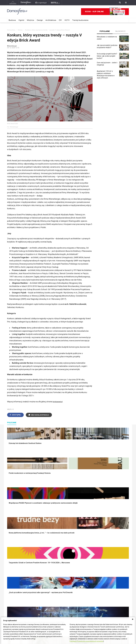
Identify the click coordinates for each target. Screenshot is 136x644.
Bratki (84, 586)
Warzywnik (86, 538)
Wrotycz (85, 545)
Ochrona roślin (87, 529)
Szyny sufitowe (38, 579)
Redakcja (11, 610)
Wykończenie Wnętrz (40, 521)
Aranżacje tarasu (88, 536)
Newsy (20, 30)
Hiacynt (85, 564)
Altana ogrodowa (88, 521)
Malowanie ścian (38, 524)
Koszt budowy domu (15, 529)
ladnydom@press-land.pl (16, 603)
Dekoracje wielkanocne (116, 536)
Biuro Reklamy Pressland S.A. (18, 606)
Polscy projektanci (114, 529)
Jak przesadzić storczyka (67, 567)
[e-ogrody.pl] (41, 3)
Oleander (85, 574)
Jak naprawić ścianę (65, 579)
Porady (10, 519)
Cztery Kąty (12, 567)
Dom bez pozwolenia (40, 564)
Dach (9, 531)
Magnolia (86, 548)
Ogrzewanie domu (14, 538)
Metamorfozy (62, 533)
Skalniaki (85, 524)
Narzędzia (36, 526)
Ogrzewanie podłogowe (41, 576)
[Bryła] (55, 3)
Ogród (21, 20)
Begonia (85, 567)
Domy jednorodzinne (115, 564)
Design (40, 20)
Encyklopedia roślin (89, 540)
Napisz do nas (13, 608)
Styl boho (61, 536)
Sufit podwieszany (39, 533)
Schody (10, 521)
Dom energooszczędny (41, 586)
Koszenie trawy (88, 533)
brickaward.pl (58, 402)
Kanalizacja (36, 584)
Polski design (112, 533)
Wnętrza (30, 20)
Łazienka (60, 521)
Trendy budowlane (80, 20)
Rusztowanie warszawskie (42, 531)
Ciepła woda (12, 536)
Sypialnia (60, 524)
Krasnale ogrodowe (89, 543)
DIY (60, 20)
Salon (59, 519)
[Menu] (126, 3)
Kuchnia (60, 526)
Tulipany (85, 572)
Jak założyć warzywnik (66, 576)
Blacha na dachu (38, 536)
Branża (110, 567)
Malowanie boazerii (39, 529)
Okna (9, 526)
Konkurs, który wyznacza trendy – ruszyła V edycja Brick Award (47, 30)
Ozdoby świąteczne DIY (116, 526)
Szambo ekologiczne (40, 538)
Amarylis (85, 576)
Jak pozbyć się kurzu (65, 574)
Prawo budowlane (39, 567)
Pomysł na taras (113, 569)
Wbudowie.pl (37, 569)
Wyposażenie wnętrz (115, 521)
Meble (109, 519)
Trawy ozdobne (88, 554)
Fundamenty (12, 540)
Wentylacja (36, 581)
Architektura (51, 20)
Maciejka (85, 579)
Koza (34, 574)
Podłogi (35, 519)
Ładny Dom (11, 564)
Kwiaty (85, 593)
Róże (84, 569)
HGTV (67, 20)
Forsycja (85, 581)
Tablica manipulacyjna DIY (67, 584)
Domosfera (11, 30)
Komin (10, 524)
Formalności (12, 533)
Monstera (86, 519)
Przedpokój (61, 529)
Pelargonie (86, 584)
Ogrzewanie (37, 572)
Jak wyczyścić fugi (64, 572)
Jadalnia (60, 531)
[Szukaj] (120, 3)
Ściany (10, 543)
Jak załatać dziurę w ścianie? (68, 569)
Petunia (85, 588)
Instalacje (11, 545)
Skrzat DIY (61, 564)
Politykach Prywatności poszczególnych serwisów (86, 641)
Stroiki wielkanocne (114, 538)
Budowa (12, 20)
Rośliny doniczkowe (90, 526)
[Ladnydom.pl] (13, 3)
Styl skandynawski (64, 538)
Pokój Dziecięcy (113, 524)
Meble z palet (87, 531)
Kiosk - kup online (105, 12)
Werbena (85, 591)
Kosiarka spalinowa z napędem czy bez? (90, 551)
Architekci (111, 531)
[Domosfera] (26, 3)
